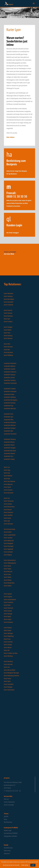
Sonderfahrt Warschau (10, 408)
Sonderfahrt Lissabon (10, 369)
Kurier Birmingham (9, 299)
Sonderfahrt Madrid (9, 445)
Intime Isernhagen (9, 704)
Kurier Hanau (7, 678)
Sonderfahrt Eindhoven (10, 372)
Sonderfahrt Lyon (9, 417)
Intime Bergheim (8, 712)
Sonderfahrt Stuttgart (10, 428)
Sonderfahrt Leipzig (9, 459)
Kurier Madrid (8, 330)
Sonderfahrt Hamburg (10, 439)
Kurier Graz (7, 473)
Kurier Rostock (8, 628)
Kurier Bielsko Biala (9, 583)
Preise (6, 819)
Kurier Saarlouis (8, 538)
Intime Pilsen (7, 698)
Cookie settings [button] (25, 865)
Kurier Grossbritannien (10, 599)
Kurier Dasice (7, 487)
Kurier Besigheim (9, 543)
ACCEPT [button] (33, 865)
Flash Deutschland (9, 757)
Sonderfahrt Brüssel (9, 442)
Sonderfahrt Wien (9, 420)
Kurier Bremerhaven (9, 507)
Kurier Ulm (7, 667)
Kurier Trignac (8, 569)
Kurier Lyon (7, 319)
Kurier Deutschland (9, 690)
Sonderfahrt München (10, 425)
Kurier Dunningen (9, 546)
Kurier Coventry (8, 310)
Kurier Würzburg (8, 656)
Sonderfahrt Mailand (9, 453)
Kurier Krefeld (8, 532)
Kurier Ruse (7, 479)
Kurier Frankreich (9, 602)
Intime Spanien (8, 718)
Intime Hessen (8, 721)
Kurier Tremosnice (9, 501)
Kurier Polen (7, 605)
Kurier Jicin (7, 498)
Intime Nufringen (9, 709)
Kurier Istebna (8, 586)
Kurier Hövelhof (8, 515)
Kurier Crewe (7, 574)
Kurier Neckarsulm (9, 541)
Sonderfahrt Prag (8, 406)
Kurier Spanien (8, 594)
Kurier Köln (7, 350)
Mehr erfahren (10, 137)
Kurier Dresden (8, 645)
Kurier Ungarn (8, 619)
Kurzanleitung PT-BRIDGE (11, 833)
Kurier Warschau (8, 347)
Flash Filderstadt (8, 748)
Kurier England (8, 597)
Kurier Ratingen (8, 687)
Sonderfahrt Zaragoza (10, 448)
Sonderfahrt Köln (8, 431)
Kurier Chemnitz (8, 642)
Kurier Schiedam (8, 552)
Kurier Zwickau (8, 504)
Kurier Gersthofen (9, 684)
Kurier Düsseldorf (9, 302)
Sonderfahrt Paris (9, 414)
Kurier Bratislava (8, 316)
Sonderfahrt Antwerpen (10, 391)
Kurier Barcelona (8, 352)
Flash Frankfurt (8, 740)
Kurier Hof (7, 650)
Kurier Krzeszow (8, 490)
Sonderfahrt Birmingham (11, 400)
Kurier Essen (7, 639)
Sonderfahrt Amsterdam (10, 383)
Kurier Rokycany (8, 484)
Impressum (7, 853)
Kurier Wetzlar (8, 647)
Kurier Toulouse (8, 313)
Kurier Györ (7, 521)
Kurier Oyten (7, 681)
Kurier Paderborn (8, 512)
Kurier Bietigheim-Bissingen (11, 673)
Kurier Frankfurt (8, 322)
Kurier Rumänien (8, 622)
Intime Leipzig (8, 701)
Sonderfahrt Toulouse (10, 375)
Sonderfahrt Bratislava (10, 422)
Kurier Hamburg (8, 296)
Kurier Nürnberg (8, 661)
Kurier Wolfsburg (8, 355)
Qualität (6, 816)
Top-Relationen (8, 822)
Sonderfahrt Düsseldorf (10, 434)
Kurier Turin (7, 333)
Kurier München (8, 338)
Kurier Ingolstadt (8, 549)
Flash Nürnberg (8, 754)
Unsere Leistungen (9, 805)
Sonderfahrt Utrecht (9, 377)
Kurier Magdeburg (9, 636)
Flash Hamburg (8, 729)
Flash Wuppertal (8, 737)
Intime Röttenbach (9, 707)
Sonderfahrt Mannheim (10, 363)
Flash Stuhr (7, 732)
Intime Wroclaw (8, 695)
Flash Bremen (8, 745)
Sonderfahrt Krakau (9, 394)
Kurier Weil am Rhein (10, 670)
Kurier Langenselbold (10, 535)
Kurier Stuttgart (8, 327)
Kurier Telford (8, 577)
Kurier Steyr (7, 470)
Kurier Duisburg (8, 336)
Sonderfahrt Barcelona (10, 451)
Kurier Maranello (8, 524)
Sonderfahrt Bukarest (10, 366)
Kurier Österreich (8, 608)
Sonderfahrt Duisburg (10, 380)
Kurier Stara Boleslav (10, 481)
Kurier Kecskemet (9, 493)
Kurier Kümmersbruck (10, 560)
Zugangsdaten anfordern (10, 836)
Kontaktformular (8, 848)
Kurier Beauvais (8, 571)
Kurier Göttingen (8, 633)
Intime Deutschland (9, 715)
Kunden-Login (8, 830)
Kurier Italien (7, 616)
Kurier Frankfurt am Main (11, 653)
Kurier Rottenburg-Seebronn (11, 676)
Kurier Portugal (8, 614)
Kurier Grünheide (8, 305)
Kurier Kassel (7, 518)
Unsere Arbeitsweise (9, 802)
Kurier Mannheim (9, 293)
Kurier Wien (7, 344)
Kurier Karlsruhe (8, 664)
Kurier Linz (7, 467)
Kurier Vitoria (7, 566)
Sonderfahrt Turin (9, 456)
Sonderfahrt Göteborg (10, 397)
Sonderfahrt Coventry (10, 403)
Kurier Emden (8, 630)
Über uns (6, 799)
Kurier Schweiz (8, 611)
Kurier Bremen (8, 510)
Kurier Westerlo (8, 476)
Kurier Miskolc (8, 580)
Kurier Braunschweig (9, 529)
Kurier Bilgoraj (8, 555)
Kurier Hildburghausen (10, 563)
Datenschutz (7, 851)
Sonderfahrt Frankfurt (10, 389)
